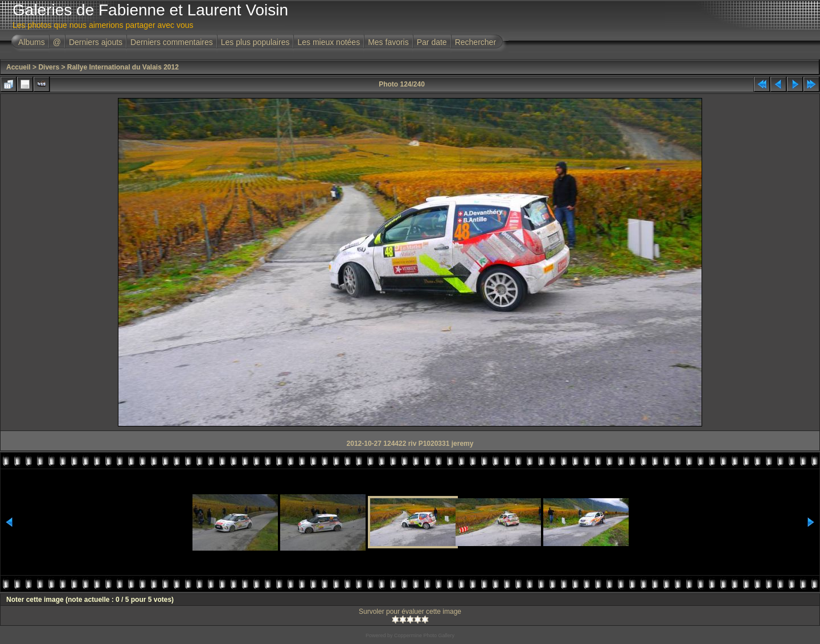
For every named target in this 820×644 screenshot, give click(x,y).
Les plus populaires (255, 42)
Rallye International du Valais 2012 (123, 67)
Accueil (19, 67)
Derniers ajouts (96, 42)
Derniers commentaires (172, 42)
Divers (49, 67)
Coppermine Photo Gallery (424, 635)
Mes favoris (388, 42)
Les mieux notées (329, 42)
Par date (432, 42)
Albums (32, 42)
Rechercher (475, 42)
